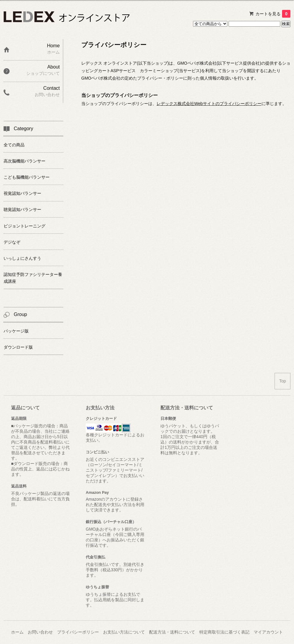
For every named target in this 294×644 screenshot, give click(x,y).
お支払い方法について (124, 632)
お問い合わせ (40, 632)
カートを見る (273, 14)
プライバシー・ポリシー (160, 78)
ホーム (17, 632)
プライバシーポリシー (78, 632)
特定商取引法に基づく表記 (224, 632)
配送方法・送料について (172, 632)
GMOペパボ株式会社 (197, 63)
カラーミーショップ (159, 71)
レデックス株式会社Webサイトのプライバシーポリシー (209, 104)
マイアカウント (268, 632)
